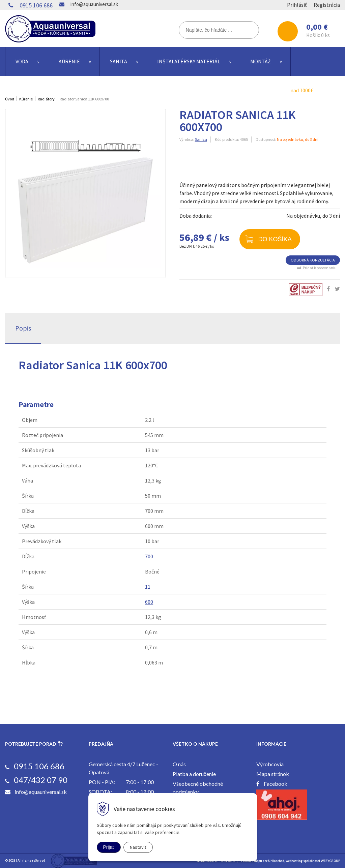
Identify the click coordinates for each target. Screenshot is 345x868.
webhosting (294, 861)
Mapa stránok (273, 774)
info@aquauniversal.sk (94, 4)
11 (148, 587)
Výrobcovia (270, 764)
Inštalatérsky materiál (189, 61)
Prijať (109, 847)
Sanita (119, 61)
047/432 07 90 (41, 780)
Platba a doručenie (194, 774)
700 (149, 556)
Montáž (261, 61)
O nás (179, 764)
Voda (22, 61)
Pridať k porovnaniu (320, 268)
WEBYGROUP (330, 861)
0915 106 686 (36, 5)
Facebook (276, 784)
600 (149, 602)
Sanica (201, 139)
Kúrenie (69, 61)
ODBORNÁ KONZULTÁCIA (313, 260)
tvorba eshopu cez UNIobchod (263, 861)
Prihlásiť (297, 5)
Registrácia (327, 5)
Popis (23, 328)
